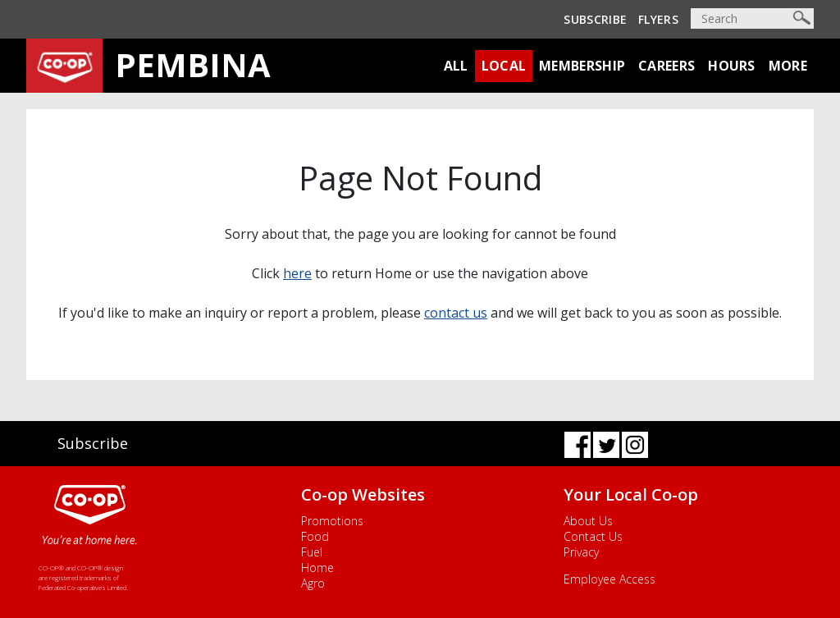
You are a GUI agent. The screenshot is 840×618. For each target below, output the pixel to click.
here (297, 273)
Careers (667, 66)
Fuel (312, 552)
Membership (582, 66)
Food (315, 536)
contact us (456, 313)
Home (317, 568)
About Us (588, 521)
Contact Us (593, 536)
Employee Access (609, 579)
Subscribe (595, 19)
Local (504, 66)
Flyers (658, 19)
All (456, 66)
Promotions (332, 521)
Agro (313, 583)
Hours (732, 66)
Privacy (581, 552)
